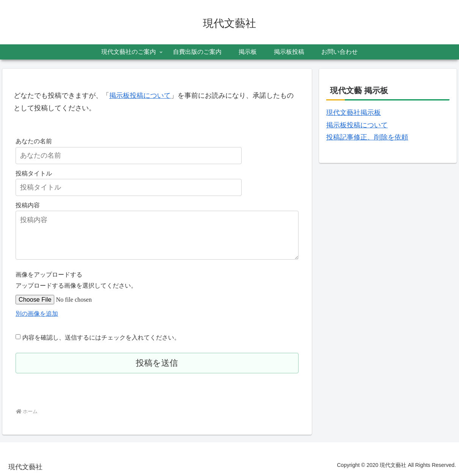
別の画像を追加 (37, 313)
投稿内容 (28, 205)
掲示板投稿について (140, 96)
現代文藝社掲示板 (354, 113)
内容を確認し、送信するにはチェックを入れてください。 (101, 337)
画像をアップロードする (49, 274)
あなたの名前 (34, 141)
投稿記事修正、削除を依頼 (367, 137)
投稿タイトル (34, 173)
